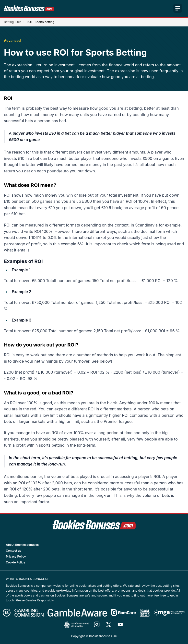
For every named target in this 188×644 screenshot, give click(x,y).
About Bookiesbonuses (22, 545)
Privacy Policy (16, 556)
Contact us (14, 551)
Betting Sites (13, 22)
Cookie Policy (16, 562)
